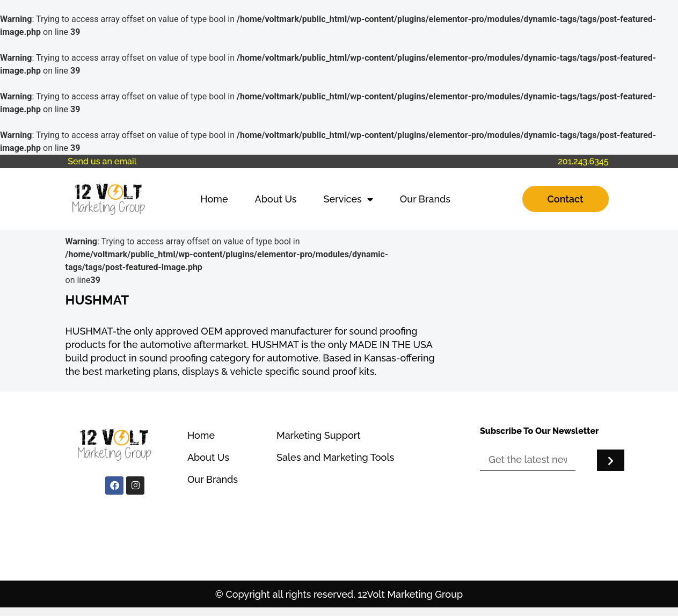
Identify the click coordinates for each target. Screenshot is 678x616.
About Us (276, 199)
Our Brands (425, 199)
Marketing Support (319, 435)
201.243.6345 (583, 161)
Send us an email (102, 161)
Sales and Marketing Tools (335, 457)
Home (214, 199)
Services (348, 199)
